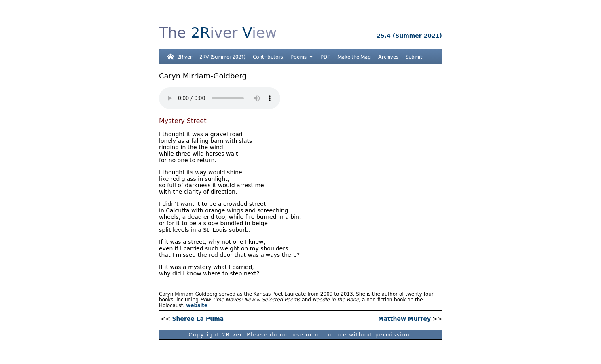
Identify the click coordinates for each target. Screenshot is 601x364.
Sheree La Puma (198, 319)
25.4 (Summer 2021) (409, 36)
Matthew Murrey (404, 319)
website (197, 305)
